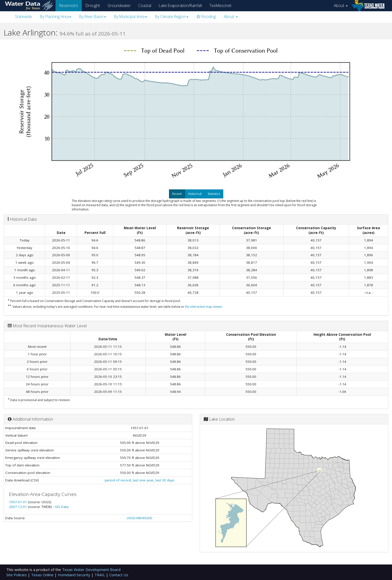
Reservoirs (69, 6)
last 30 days (165, 480)
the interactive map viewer (204, 307)
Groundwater (119, 6)
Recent (177, 194)
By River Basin (93, 17)
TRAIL (100, 575)
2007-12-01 (18, 507)
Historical (195, 194)
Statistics (214, 194)
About (341, 6)
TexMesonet (220, 6)
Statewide (23, 17)
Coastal (145, 6)
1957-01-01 (18, 502)
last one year (143, 480)
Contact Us (119, 575)
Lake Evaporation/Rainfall (180, 6)
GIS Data (62, 507)
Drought (93, 6)
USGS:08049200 (139, 518)
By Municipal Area (130, 17)
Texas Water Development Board (91, 569)
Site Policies (17, 575)
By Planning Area (56, 17)
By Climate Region (172, 17)
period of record (118, 480)
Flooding (206, 17)
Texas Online (43, 575)
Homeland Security (74, 575)
